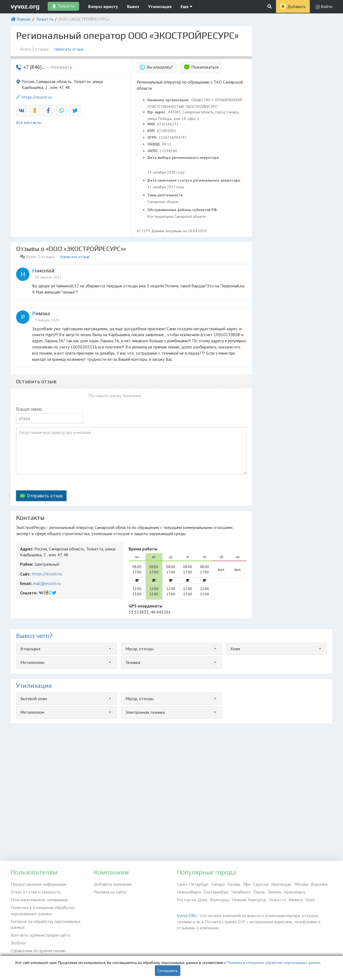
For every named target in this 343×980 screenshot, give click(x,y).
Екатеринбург (216, 892)
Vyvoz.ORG (187, 915)
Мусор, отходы (139, 649)
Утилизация (160, 6)
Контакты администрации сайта (40, 935)
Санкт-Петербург (193, 884)
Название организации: (169, 100)
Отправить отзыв (45, 496)
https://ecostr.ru (37, 97)
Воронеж (319, 884)
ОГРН (152, 137)
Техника (133, 662)
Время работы (143, 549)
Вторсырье (30, 649)
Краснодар (281, 884)
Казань (234, 884)
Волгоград (220, 900)
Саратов (261, 884)
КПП (152, 131)
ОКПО (153, 151)
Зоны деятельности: (166, 195)
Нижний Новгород (249, 900)
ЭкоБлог (18, 943)
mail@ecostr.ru (47, 583)
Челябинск (241, 892)
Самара (218, 884)
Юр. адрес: (157, 112)
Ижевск (296, 900)
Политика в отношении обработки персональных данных (43, 910)
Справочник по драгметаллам (38, 951)
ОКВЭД (154, 144)
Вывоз (133, 6)
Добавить (297, 6)
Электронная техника (145, 712)
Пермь (259, 892)
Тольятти (44, 19)
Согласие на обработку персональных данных (46, 924)
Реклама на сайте (110, 892)
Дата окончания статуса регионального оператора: (195, 180)
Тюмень (275, 892)
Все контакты (29, 122)
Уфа (247, 884)
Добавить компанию (113, 884)
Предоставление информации (38, 884)
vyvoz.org (25, 6)
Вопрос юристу (103, 6)
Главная (24, 19)
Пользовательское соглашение (39, 900)
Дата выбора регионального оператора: (184, 157)
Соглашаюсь (168, 971)
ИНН (152, 124)
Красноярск (295, 892)
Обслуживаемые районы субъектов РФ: (183, 210)
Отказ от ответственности (36, 892)
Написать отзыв (69, 49)
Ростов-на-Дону (192, 900)
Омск (310, 900)
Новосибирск (189, 892)
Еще (187, 6)
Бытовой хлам (34, 699)
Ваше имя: (29, 409)
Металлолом (32, 662)
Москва (301, 884)
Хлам (235, 649)
